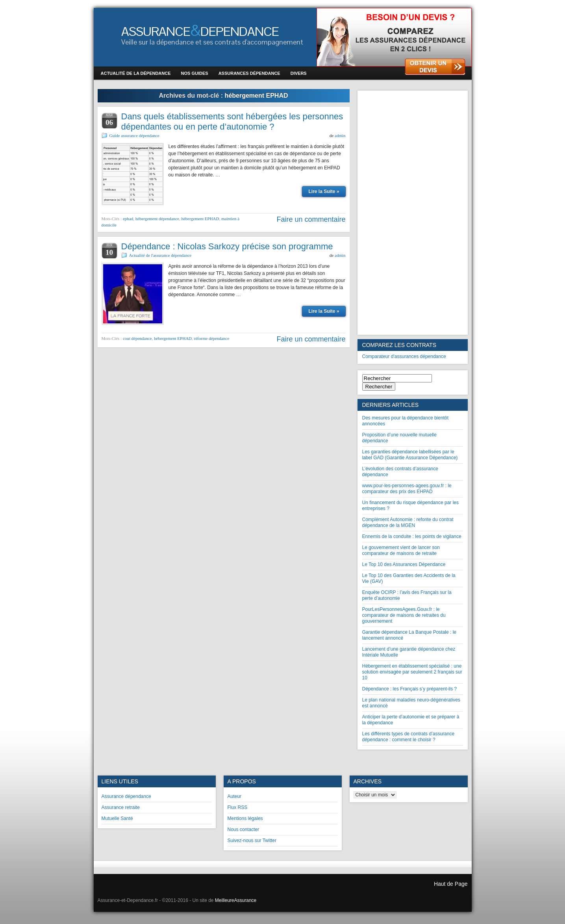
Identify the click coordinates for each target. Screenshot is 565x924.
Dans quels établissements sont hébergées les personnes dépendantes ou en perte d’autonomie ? (232, 122)
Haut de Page (451, 884)
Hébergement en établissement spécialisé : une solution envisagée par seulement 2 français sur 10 (412, 672)
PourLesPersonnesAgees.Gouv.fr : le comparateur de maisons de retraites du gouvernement (404, 615)
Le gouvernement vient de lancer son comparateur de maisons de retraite (401, 550)
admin (340, 135)
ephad (128, 219)
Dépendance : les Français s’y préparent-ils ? (410, 689)
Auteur (234, 796)
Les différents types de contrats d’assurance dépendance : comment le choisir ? (408, 737)
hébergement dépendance (157, 219)
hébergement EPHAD (200, 219)
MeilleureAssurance (236, 900)
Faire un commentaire (311, 219)
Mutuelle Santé (117, 818)
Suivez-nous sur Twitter (252, 841)
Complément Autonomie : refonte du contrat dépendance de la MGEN (408, 522)
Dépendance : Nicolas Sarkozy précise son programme (227, 246)
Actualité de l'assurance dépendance (160, 255)
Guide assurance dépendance (134, 135)
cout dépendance (137, 338)
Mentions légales (245, 818)
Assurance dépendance (126, 796)
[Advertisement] (413, 213)
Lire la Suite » (324, 191)
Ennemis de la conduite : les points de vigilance (412, 536)
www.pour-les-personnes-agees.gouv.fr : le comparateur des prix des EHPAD (407, 489)
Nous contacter (244, 829)
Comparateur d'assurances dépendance (404, 356)
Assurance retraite (121, 807)
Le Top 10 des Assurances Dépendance (404, 564)
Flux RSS (238, 807)
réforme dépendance (212, 338)
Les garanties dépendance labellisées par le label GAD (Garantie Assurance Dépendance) (410, 455)
